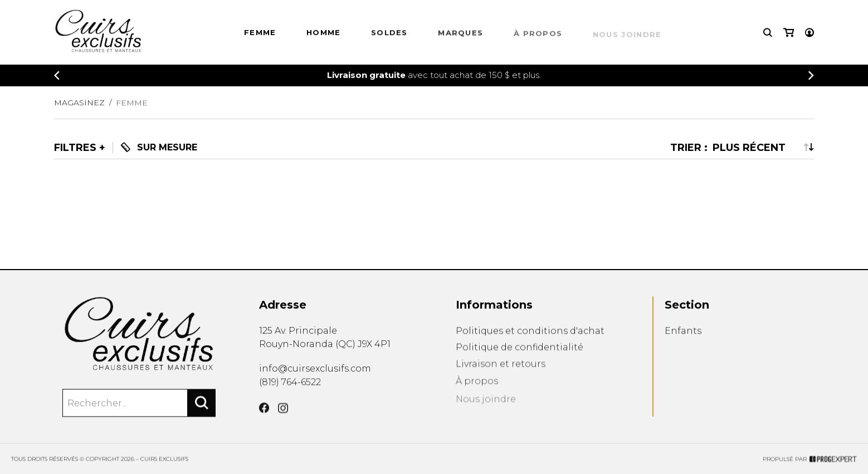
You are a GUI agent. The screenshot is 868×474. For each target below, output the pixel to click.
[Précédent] (57, 77)
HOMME (324, 35)
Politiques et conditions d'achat (530, 342)
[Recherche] (768, 33)
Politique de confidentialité (520, 360)
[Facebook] (264, 421)
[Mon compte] (810, 33)
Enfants (683, 342)
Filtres (75, 148)
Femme (260, 34)
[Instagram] (283, 423)
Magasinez (79, 108)
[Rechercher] (202, 411)
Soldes (389, 36)
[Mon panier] (789, 33)
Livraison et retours (501, 379)
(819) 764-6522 (290, 390)
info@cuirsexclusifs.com (315, 375)
